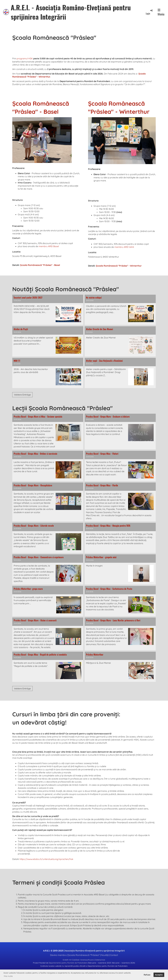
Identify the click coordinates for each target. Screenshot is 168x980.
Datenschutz (100, 960)
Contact (114, 955)
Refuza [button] (147, 975)
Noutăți (105, 955)
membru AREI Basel (49, 246)
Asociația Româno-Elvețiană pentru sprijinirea (95, 951)
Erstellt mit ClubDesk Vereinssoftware (78, 960)
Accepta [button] (159, 975)
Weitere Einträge (22, 395)
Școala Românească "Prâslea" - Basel (40, 265)
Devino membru (58, 955)
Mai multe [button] (8, 976)
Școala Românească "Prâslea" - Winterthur (119, 266)
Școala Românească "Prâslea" (84, 955)
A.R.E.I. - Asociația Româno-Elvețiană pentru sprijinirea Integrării (71, 12)
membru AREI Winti (124, 247)
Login (149, 12)
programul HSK (25, 58)
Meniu (161, 12)
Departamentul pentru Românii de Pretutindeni (68, 963)
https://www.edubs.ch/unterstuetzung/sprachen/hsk (46, 859)
